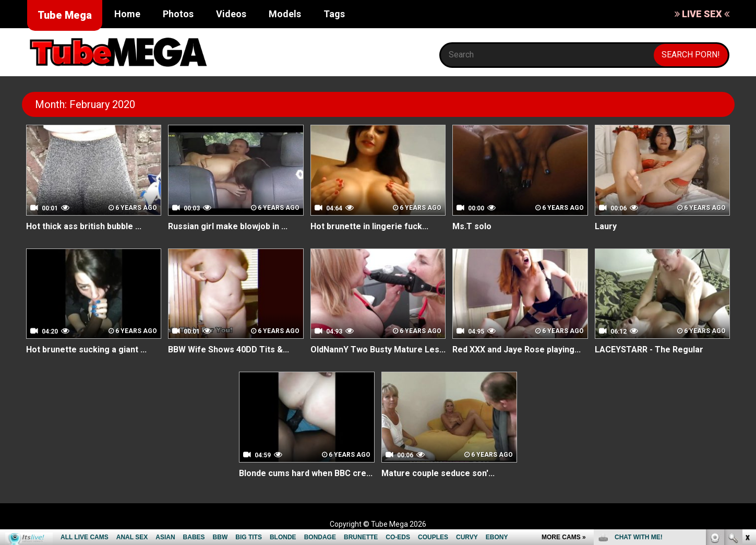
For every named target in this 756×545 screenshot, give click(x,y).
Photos (178, 14)
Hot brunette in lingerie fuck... (369, 226)
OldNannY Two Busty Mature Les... (378, 349)
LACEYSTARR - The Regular (649, 349)
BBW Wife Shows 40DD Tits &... (229, 349)
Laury (606, 226)
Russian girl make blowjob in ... (228, 226)
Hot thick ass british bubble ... (84, 226)
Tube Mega (65, 15)
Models (285, 14)
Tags (334, 14)
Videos (231, 14)
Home (127, 14)
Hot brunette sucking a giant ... (86, 349)
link (747, 382)
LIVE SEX (702, 14)
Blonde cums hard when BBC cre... (306, 473)
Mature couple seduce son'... (438, 473)
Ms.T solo (472, 226)
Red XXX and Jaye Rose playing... (517, 349)
